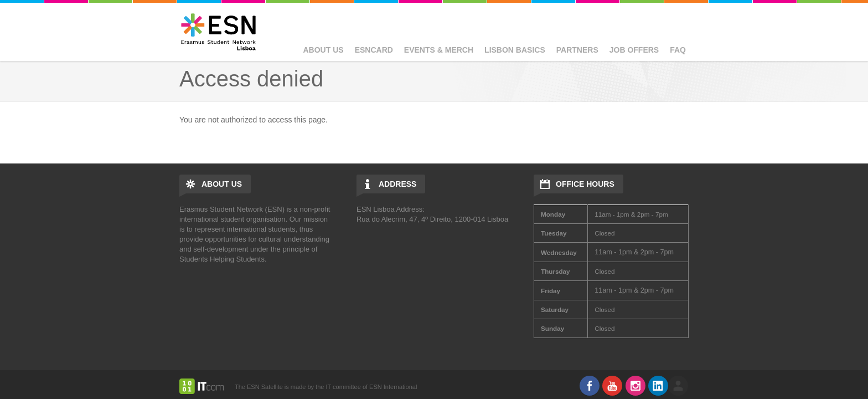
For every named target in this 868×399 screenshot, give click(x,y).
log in (678, 386)
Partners (577, 50)
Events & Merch (439, 50)
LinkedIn (658, 386)
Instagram (635, 386)
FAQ (678, 50)
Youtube (612, 386)
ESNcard (374, 50)
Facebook (590, 386)
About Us (324, 50)
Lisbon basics (515, 50)
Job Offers (634, 50)
